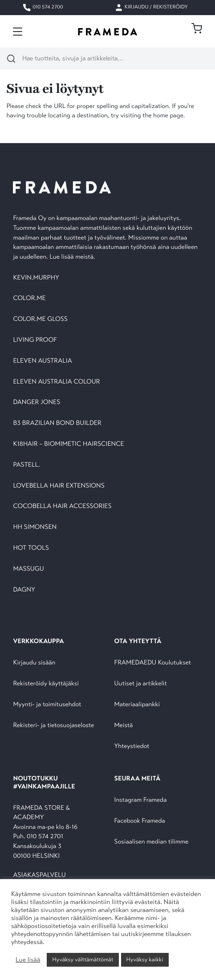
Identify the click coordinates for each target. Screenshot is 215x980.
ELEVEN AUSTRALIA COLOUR (56, 382)
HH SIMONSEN (35, 527)
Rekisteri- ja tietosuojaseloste (53, 726)
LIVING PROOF (35, 340)
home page (168, 116)
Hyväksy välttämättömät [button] (83, 960)
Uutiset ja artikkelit (141, 684)
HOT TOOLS (31, 548)
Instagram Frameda (141, 800)
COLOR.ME (29, 298)
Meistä (124, 726)
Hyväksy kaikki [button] (145, 960)
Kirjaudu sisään (34, 663)
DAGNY (24, 590)
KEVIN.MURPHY (37, 278)
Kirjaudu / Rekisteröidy (151, 8)
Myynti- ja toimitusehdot (47, 705)
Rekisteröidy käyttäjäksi (46, 684)
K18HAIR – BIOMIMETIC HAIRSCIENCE (68, 444)
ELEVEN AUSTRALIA (42, 361)
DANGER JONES (37, 402)
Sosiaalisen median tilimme (152, 842)
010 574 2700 (43, 8)
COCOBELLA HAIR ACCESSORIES (62, 506)
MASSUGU (28, 569)
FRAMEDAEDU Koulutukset (153, 663)
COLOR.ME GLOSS (40, 319)
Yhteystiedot (132, 746)
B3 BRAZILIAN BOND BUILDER (57, 423)
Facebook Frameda (140, 821)
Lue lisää (28, 960)
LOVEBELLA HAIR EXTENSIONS (59, 486)
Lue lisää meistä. (73, 257)
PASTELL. (26, 465)
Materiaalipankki (137, 705)
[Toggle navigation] (18, 32)
